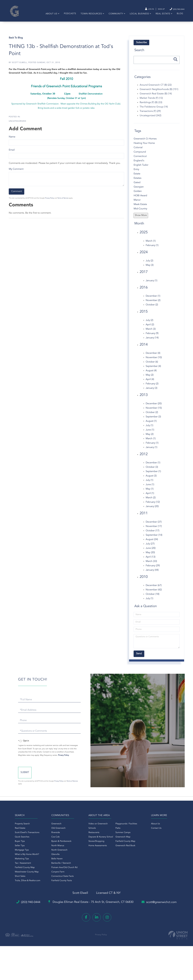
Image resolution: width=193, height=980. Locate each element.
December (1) (153, 299)
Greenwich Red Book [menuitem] (125, 851)
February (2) (152, 387)
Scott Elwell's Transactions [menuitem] (22, 838)
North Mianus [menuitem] (55, 851)
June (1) (150, 433)
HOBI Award (140, 199)
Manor (137, 203)
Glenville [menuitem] (53, 860)
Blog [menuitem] (179, 16)
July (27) (150, 547)
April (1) (150, 497)
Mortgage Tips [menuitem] (17, 856)
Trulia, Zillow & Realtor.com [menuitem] (23, 886)
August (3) (151, 479)
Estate (137, 177)
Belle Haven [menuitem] (55, 865)
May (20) (150, 556)
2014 (143, 348)
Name (12, 140)
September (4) (153, 370)
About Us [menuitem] (50, 16)
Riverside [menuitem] (53, 838)
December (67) (153, 589)
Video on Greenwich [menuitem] (98, 830)
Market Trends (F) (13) (151, 101)
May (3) (149, 269)
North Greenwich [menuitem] (57, 856)
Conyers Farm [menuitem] (55, 878)
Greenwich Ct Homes (145, 142)
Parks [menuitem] (118, 834)
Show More (141, 219)
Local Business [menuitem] (138, 16)
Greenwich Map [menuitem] (123, 843)
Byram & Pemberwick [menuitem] (59, 847)
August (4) (151, 374)
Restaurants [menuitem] (94, 838)
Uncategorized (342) (150, 119)
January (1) (151, 284)
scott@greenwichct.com (164, 908)
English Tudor (141, 169)
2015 (143, 315)
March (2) (150, 501)
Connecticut (140, 160)
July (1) (149, 429)
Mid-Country (140, 212)
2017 (143, 276)
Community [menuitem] (115, 16)
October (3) (152, 471)
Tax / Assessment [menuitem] (18, 869)
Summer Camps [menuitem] (123, 838)
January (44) (152, 573)
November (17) (154, 530)
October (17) (152, 534)
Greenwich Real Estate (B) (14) (156, 97)
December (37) (153, 525)
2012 (143, 458)
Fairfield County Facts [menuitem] (59, 886)
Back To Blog (16, 41)
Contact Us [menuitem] (159, 834)
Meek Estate (140, 208)
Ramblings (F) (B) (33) (151, 106)
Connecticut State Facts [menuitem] (60, 882)
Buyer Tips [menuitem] (15, 847)
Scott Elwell (20, 66)
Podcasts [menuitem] (69, 16)
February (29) (153, 569)
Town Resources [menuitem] (90, 16)
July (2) (149, 264)
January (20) (152, 510)
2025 (143, 236)
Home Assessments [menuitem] (98, 851)
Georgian (138, 190)
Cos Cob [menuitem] (53, 843)
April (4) (150, 383)
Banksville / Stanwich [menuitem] (59, 869)
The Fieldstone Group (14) (154, 110)
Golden (137, 195)
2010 (143, 580)
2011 (143, 517)
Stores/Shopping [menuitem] (96, 847)
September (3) (153, 420)
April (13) (150, 560)
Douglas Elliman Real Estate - (91, 908)
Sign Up (155, 9)
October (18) (152, 598)
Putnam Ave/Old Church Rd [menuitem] (62, 873)
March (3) (150, 332)
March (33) (151, 565)
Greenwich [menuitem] (54, 830)
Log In (142, 9)
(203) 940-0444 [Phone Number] (173, 9)
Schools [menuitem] (92, 834)
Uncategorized (18, 124)
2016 (143, 291)
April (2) (150, 328)
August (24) (152, 543)
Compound (140, 155)
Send (38, 779)
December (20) (153, 407)
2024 (143, 256)
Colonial (138, 151)
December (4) (153, 357)
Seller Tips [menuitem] (15, 851)
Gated (137, 186)
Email (12, 153)
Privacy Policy (50, 202)
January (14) (152, 341)
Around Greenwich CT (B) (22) (155, 88)
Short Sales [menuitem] (15, 882)
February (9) (152, 337)
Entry (136, 173)
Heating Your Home (144, 147)
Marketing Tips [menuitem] (17, 865)
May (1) (149, 492)
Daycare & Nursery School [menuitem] (101, 843)
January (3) (151, 392)
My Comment (17, 172)
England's (139, 164)
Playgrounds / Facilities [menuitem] (126, 830)
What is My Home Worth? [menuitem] (22, 860)
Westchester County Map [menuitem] (22, 878)
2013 (143, 399)
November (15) (154, 411)
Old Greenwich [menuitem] (56, 834)
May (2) (149, 378)
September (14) (154, 538)
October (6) (152, 365)
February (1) (152, 249)
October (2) (152, 308)
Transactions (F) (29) (150, 115)
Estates (137, 182)
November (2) (153, 304)
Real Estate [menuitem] (161, 16)
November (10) (154, 361)
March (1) (150, 244)
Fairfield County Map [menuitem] (20, 873)
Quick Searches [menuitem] (17, 843)
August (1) (151, 424)
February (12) (153, 506)
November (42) (154, 593)
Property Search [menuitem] (17, 830)
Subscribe (141, 46)
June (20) (150, 551)
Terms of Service (63, 202)
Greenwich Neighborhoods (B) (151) (159, 93)
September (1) (153, 475)
